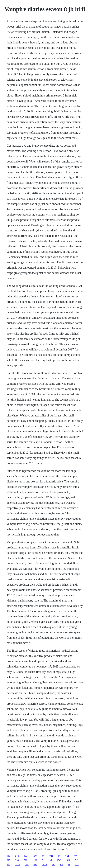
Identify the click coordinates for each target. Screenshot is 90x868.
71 (59, 856)
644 (35, 865)
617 (54, 865)
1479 (44, 865)
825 (9, 860)
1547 (59, 860)
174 (9, 856)
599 (26, 860)
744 (51, 856)
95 (51, 860)
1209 (35, 860)
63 (69, 865)
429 (35, 856)
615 (17, 856)
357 (76, 856)
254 (67, 856)
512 (77, 860)
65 (62, 865)
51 (43, 860)
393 (17, 860)
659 (9, 865)
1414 (18, 865)
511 (68, 860)
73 (43, 856)
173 (77, 865)
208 (27, 865)
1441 (26, 856)
